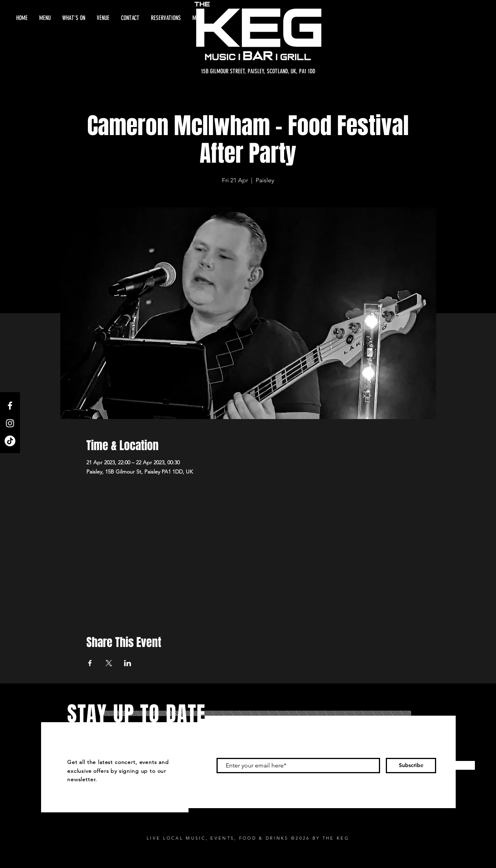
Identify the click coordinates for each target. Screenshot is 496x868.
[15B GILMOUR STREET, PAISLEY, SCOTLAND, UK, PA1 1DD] (258, 71)
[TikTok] (10, 441)
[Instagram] (10, 423)
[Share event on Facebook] (90, 663)
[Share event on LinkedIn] (128, 663)
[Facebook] (10, 406)
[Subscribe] (411, 766)
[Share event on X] (109, 663)
